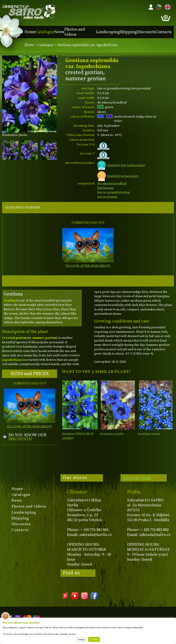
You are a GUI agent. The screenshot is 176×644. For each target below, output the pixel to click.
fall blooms (105, 188)
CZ (158, 6)
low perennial (107, 197)
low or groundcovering (114, 192)
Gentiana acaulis (112, 434)
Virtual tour (137, 478)
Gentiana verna (149, 434)
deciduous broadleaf (112, 183)
